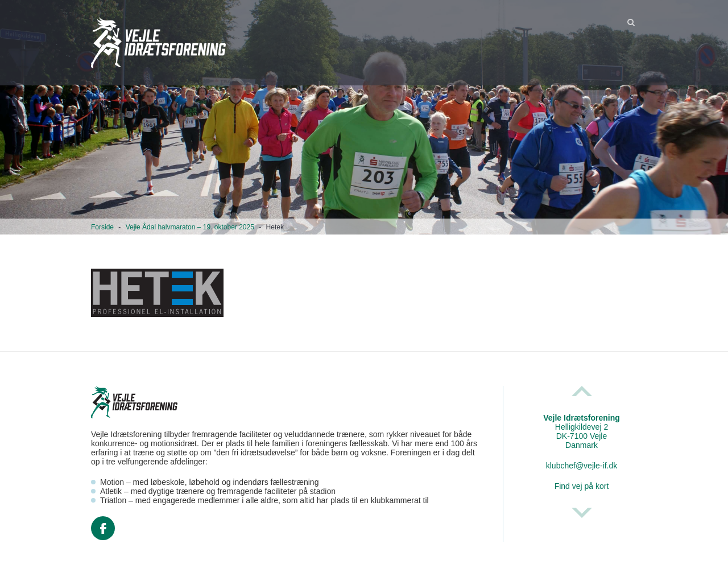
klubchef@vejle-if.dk (582, 466)
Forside (102, 227)
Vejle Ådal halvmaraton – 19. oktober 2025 (190, 227)
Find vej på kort (582, 486)
